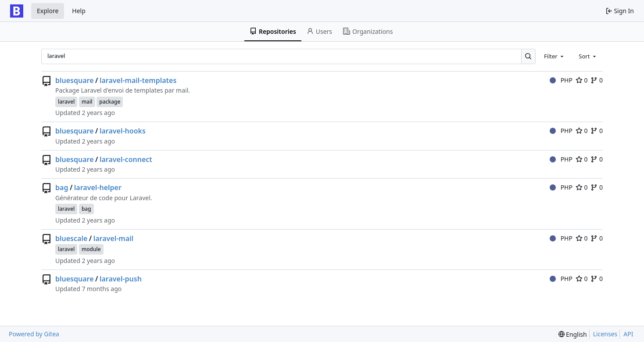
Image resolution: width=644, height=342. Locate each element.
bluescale (71, 238)
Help (79, 11)
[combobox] (555, 56)
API (628, 334)
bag (62, 187)
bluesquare (75, 80)
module (91, 249)
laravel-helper (98, 187)
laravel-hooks (123, 131)
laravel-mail (113, 238)
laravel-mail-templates (138, 80)
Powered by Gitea (34, 334)
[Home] (17, 11)
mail (87, 102)
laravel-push (121, 279)
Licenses (605, 334)
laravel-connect (126, 159)
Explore (48, 11)
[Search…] (528, 56)
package (110, 102)
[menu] (573, 334)
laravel (66, 102)
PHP (561, 80)
